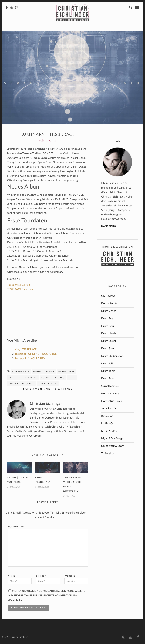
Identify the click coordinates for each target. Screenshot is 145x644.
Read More (109, 227)
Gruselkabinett (110, 387)
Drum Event (108, 319)
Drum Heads (109, 334)
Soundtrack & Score (113, 447)
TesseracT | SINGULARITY (30, 359)
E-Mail (41, 576)
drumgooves (66, 372)
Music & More (33, 390)
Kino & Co (107, 417)
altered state (21, 372)
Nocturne (31, 378)
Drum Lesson (109, 342)
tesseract (28, 384)
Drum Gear (108, 327)
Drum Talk (107, 364)
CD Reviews (108, 296)
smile (72, 378)
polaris (46, 378)
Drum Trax (108, 379)
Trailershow (108, 454)
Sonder (13, 384)
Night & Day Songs (59, 390)
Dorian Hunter (110, 304)
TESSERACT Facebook (20, 290)
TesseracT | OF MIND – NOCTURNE (36, 355)
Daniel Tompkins (44, 372)
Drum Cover (109, 312)
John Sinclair (109, 409)
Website (70, 576)
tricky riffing (48, 384)
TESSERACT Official (19, 285)
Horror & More (110, 394)
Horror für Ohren (112, 402)
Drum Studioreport (113, 357)
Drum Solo (108, 349)
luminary (15, 378)
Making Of (107, 424)
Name (12, 576)
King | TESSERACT (26, 350)
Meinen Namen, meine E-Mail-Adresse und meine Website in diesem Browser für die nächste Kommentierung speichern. (46, 596)
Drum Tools (108, 371)
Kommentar (17, 527)
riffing (60, 378)
